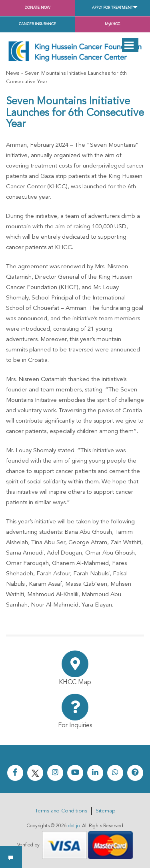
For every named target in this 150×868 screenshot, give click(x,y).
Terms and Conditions (61, 811)
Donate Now (37, 8)
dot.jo (74, 826)
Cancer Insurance (37, 24)
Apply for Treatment (112, 8)
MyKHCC (112, 24)
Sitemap (105, 811)
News (13, 73)
